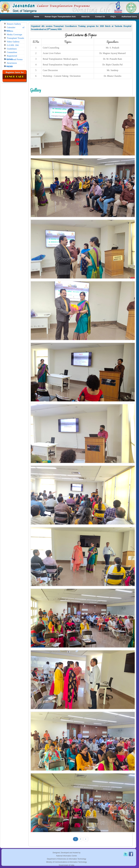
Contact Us (100, 17)
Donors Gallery (14, 24)
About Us (85, 17)
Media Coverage (14, 35)
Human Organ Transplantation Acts (60, 17)
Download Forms (15, 59)
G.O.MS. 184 (13, 45)
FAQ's (113, 17)
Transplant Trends (15, 38)
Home (36, 17)
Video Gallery (13, 42)
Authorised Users (129, 17)
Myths (10, 67)
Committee (12, 52)
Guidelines (12, 49)
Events (10, 31)
